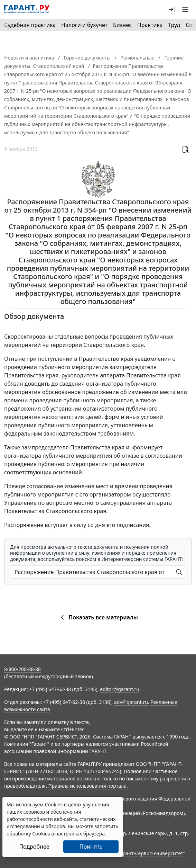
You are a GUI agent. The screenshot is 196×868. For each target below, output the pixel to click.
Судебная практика (30, 25)
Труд (174, 25)
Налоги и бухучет (84, 25)
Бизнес (122, 25)
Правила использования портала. (88, 786)
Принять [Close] (91, 847)
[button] (172, 9)
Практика (150, 25)
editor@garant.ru (120, 689)
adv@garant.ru (131, 702)
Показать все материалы (98, 617)
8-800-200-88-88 (22, 669)
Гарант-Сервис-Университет (151, 853)
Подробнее (34, 847)
